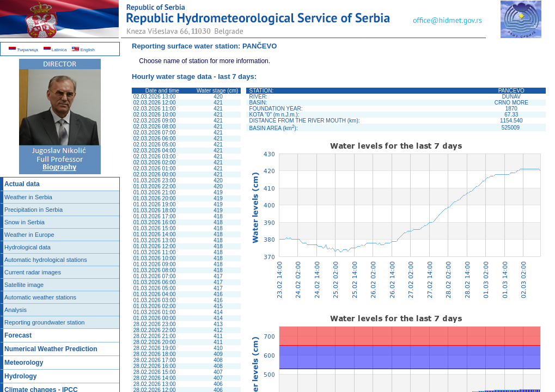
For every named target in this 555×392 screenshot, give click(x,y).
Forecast (18, 335)
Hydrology (20, 376)
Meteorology (24, 363)
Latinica (55, 50)
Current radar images (33, 272)
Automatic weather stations (40, 297)
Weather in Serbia (28, 197)
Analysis (16, 310)
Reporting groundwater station (44, 322)
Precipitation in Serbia (33, 210)
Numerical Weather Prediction (51, 349)
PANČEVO (260, 46)
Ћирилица (23, 50)
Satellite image (24, 285)
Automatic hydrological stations (46, 260)
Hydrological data (28, 247)
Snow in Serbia (25, 222)
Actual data (22, 184)
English (83, 50)
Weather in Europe (29, 235)
